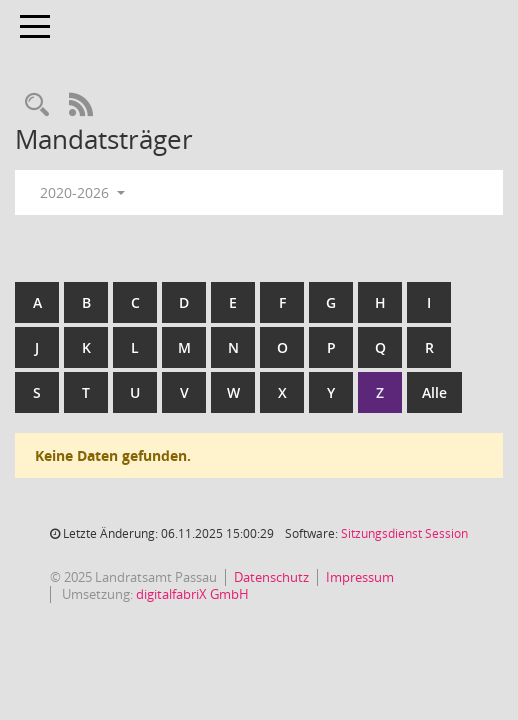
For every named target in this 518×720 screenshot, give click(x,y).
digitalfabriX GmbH (192, 594)
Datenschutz (271, 577)
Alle (434, 392)
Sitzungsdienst (404, 533)
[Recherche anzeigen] (37, 105)
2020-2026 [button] (82, 192)
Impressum (360, 577)
